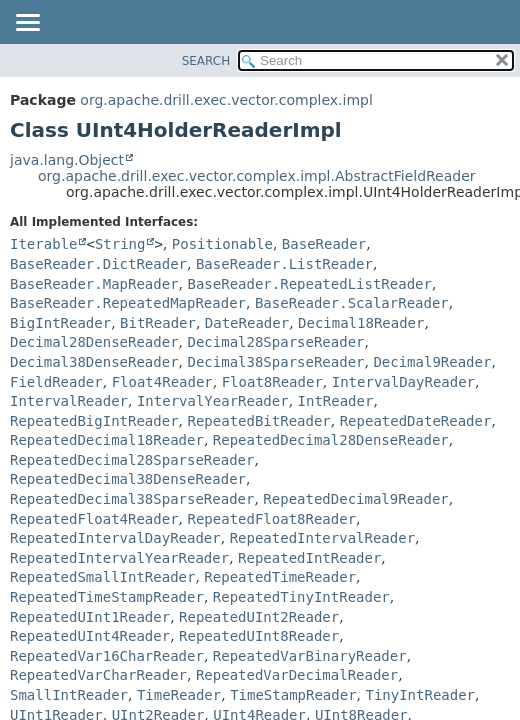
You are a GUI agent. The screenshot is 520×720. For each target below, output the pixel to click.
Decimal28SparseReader (275, 342)
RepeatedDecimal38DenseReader (128, 479)
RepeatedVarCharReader (98, 675)
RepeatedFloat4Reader (94, 519)
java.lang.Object (67, 160)
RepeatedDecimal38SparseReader (132, 499)
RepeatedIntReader (309, 558)
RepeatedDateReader (416, 421)
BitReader (158, 323)
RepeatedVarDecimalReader (297, 675)
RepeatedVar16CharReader (107, 656)
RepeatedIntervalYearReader (119, 558)
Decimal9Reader (432, 362)
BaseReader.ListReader (284, 264)
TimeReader (179, 695)
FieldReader (56, 382)
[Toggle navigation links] (27, 24)
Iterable (43, 244)
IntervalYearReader (213, 401)
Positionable (222, 244)
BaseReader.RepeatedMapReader (128, 303)
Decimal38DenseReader (94, 362)
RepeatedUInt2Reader (259, 617)
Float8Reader (272, 382)
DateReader (247, 323)
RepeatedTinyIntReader (301, 597)
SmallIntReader (69, 695)
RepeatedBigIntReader (94, 421)
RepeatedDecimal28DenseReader (331, 440)
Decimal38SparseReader (275, 362)
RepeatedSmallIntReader (102, 577)
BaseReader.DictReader (98, 264)
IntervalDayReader (403, 382)
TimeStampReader (293, 695)
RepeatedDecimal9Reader (355, 499)
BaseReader (324, 244)
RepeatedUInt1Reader (90, 617)
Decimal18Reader (361, 323)
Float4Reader (162, 382)
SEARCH (206, 61)
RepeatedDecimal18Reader (107, 440)
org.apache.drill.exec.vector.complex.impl (226, 100)
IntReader (336, 401)
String (120, 244)
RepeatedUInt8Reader (259, 636)
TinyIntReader (420, 695)
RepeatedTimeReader (280, 577)
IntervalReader (69, 401)
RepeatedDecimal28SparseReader (132, 460)
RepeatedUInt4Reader (90, 636)
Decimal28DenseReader (94, 342)
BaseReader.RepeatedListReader (309, 284)
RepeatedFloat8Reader (271, 519)
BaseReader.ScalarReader (352, 303)
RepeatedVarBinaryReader (310, 656)
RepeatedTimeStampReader (107, 597)
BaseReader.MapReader (94, 284)
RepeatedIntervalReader (322, 538)
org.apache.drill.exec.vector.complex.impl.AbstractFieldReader (257, 176)
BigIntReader (60, 323)
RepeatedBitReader (258, 421)
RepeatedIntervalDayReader (115, 538)
